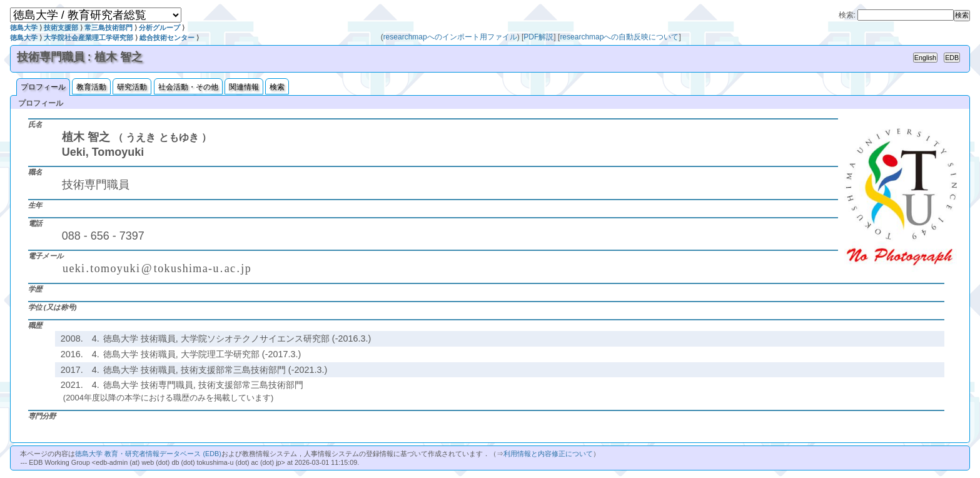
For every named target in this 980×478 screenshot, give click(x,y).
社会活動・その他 (188, 87)
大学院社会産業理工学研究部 (88, 38)
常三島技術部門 (109, 28)
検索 (277, 87)
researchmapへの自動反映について (619, 37)
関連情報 (244, 87)
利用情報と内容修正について (548, 454)
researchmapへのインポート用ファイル (450, 37)
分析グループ (159, 28)
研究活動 (132, 87)
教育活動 (91, 87)
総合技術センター (167, 38)
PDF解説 (538, 37)
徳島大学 (24, 28)
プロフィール (43, 87)
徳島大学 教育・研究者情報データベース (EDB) (148, 454)
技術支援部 (61, 28)
